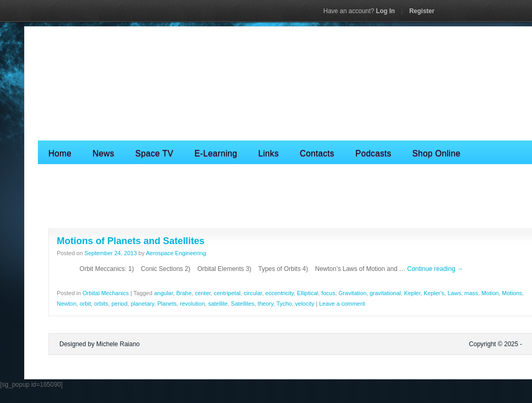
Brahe (184, 293)
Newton (66, 304)
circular (253, 293)
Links (268, 153)
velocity (305, 304)
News (103, 153)
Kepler (412, 293)
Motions (512, 293)
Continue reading (435, 269)
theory (265, 304)
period (120, 304)
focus (328, 293)
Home (60, 153)
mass (471, 293)
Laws (454, 293)
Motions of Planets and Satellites (131, 241)
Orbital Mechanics (106, 293)
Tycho (284, 304)
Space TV (154, 153)
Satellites (243, 304)
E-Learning (216, 153)
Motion (490, 293)
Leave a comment (342, 304)
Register (422, 11)
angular (163, 293)
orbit (85, 304)
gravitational (385, 293)
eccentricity (280, 293)
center (203, 293)
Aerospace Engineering (176, 253)
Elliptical (308, 293)
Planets (167, 304)
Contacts (317, 153)
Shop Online (436, 153)
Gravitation (352, 293)
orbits (101, 304)
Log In (359, 11)
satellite (218, 304)
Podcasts (373, 153)
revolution (192, 304)
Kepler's (434, 293)
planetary (142, 304)
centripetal (227, 293)
